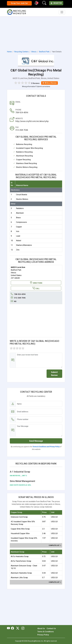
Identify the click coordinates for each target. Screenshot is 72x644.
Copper (19, 227)
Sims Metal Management (22, 481)
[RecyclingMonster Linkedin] (22, 628)
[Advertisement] (36, 33)
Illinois (34, 52)
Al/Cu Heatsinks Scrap (20, 556)
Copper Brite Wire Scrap (20, 529)
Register (56, 3)
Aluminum (20, 213)
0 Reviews (35, 83)
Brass (18, 218)
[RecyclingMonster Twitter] (18, 628)
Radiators (20, 208)
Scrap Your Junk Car (19, 3)
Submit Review (54, 374)
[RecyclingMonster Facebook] (13, 628)
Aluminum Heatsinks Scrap (21, 573)
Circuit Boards (22, 195)
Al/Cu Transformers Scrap (21, 561)
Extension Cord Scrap (19, 517)
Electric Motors (22, 199)
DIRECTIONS (36, 283)
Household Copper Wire (20, 533)
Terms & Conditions (46, 632)
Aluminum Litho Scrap (19, 578)
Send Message (36, 441)
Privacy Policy (43, 635)
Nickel (19, 241)
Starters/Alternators (24, 245)
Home (9, 52)
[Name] (39, 404)
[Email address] (39, 412)
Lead (18, 236)
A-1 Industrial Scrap (20, 472)
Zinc (18, 250)
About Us (41, 628)
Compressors (21, 222)
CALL (36, 288)
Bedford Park (44, 52)
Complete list (55, 545)
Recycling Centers (21, 52)
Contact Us (51, 628)
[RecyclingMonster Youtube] (9, 628)
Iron (18, 231)
